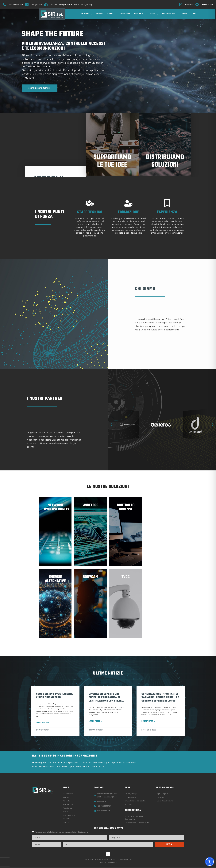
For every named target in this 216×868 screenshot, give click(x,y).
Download (160, 797)
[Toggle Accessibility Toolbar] (210, 862)
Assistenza (140, 14)
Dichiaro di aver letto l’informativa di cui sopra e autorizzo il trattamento (61, 832)
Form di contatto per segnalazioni (134, 818)
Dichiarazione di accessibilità (137, 823)
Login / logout (162, 794)
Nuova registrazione (164, 801)
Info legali (129, 804)
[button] (112, 425)
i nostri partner (45, 403)
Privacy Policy (131, 794)
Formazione (125, 14)
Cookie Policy (130, 797)
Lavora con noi (170, 14)
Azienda (112, 14)
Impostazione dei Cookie (135, 801)
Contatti (185, 14)
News (154, 14)
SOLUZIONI (87, 14)
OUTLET (196, 14)
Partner (100, 14)
